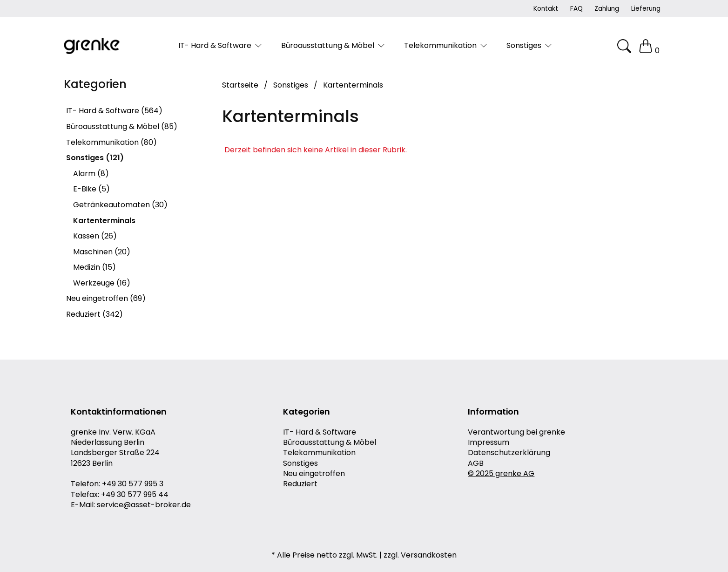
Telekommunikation (319, 453)
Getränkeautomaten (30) (120, 205)
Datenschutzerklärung (509, 453)
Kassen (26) (95, 236)
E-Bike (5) (91, 189)
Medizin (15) (94, 267)
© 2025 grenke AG (501, 474)
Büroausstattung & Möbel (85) (122, 126)
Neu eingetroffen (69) (106, 298)
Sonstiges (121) (95, 158)
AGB (476, 463)
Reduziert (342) (94, 314)
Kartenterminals (104, 221)
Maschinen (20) (102, 252)
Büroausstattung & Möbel (330, 443)
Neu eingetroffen (314, 474)
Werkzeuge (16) (102, 283)
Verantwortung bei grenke (516, 432)
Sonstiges (300, 463)
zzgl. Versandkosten (420, 555)
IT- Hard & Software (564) (114, 111)
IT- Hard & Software (320, 432)
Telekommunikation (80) (111, 142)
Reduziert (300, 484)
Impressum (489, 443)
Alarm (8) (91, 174)
